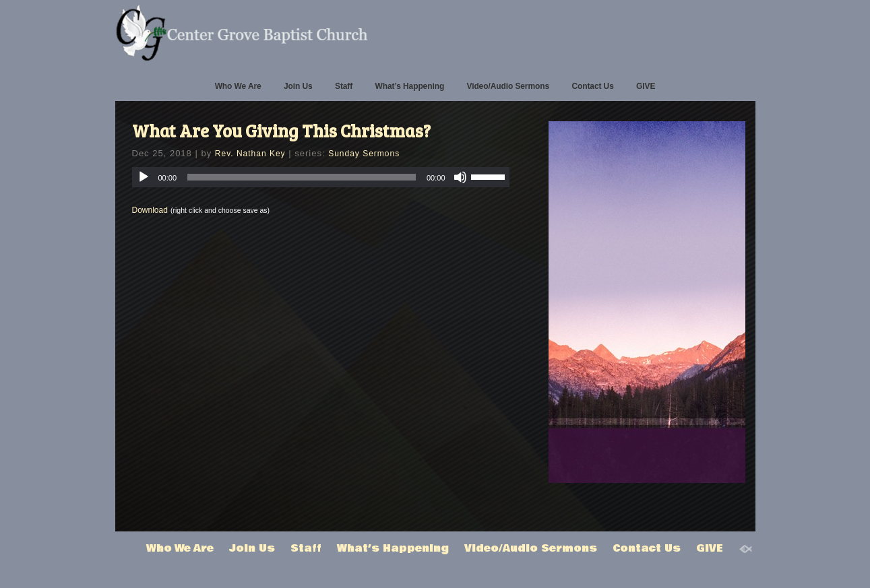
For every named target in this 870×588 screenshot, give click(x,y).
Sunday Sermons (364, 154)
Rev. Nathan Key (250, 154)
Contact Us (592, 86)
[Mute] (460, 177)
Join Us (298, 86)
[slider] (302, 177)
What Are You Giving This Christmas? (281, 130)
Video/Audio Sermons (508, 86)
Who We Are (238, 86)
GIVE (646, 86)
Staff (344, 86)
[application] (321, 177)
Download (150, 210)
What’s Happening (410, 86)
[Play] (144, 177)
